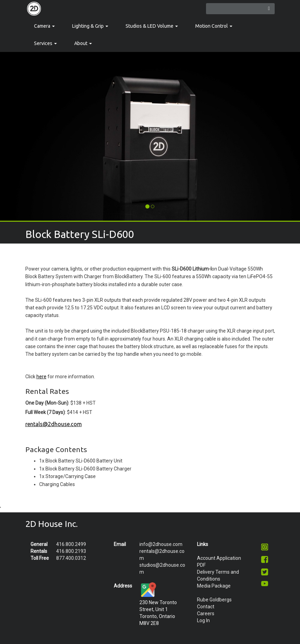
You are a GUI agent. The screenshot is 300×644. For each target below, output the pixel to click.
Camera (44, 26)
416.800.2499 (71, 544)
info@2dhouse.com (161, 544)
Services (45, 43)
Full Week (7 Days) (45, 412)
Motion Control (214, 26)
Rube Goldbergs (214, 600)
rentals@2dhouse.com (54, 424)
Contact (206, 607)
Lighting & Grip (90, 26)
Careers (206, 614)
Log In (203, 620)
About (83, 43)
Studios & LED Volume (152, 26)
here (41, 377)
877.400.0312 (71, 558)
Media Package (214, 586)
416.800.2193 (71, 551)
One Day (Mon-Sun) (47, 403)
